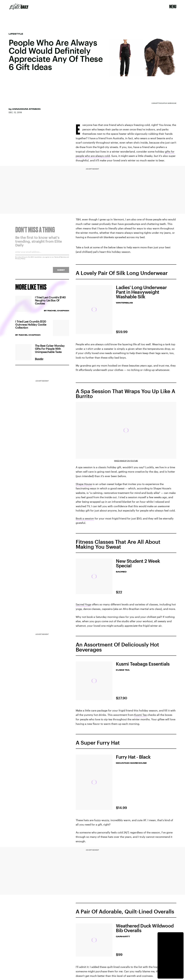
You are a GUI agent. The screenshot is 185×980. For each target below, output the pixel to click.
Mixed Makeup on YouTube (126, 461)
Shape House (84, 484)
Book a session (85, 518)
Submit (61, 272)
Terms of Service (60, 259)
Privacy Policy (20, 260)
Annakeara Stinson (26, 109)
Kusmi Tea (140, 715)
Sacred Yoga (83, 604)
